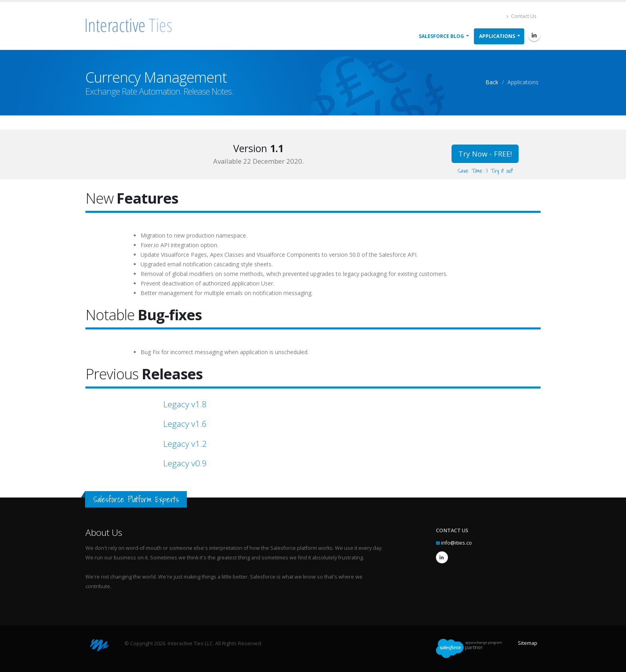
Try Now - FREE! (485, 154)
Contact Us (522, 16)
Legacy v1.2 (185, 444)
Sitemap (528, 643)
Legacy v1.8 (185, 404)
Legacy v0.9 (185, 463)
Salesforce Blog (441, 36)
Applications (497, 36)
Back (492, 82)
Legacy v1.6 (185, 424)
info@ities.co (457, 543)
